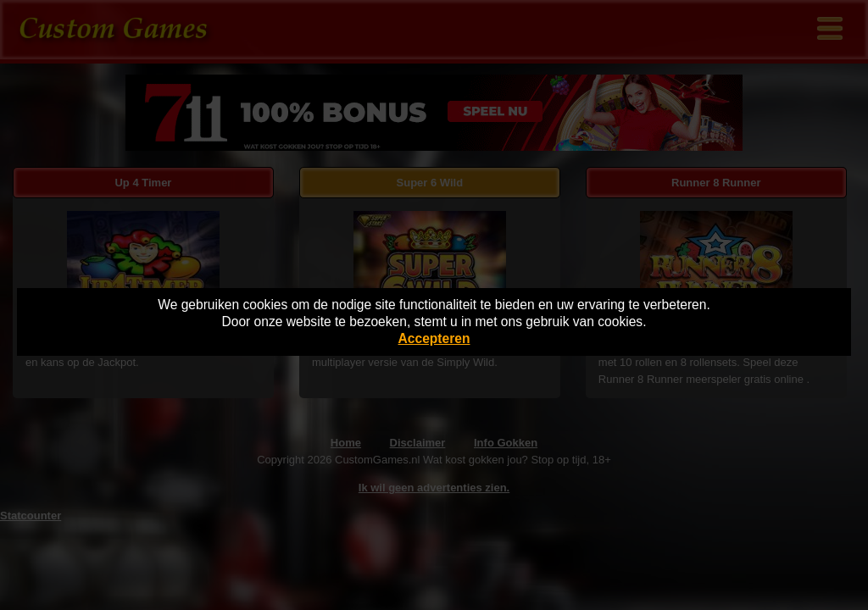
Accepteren (434, 338)
